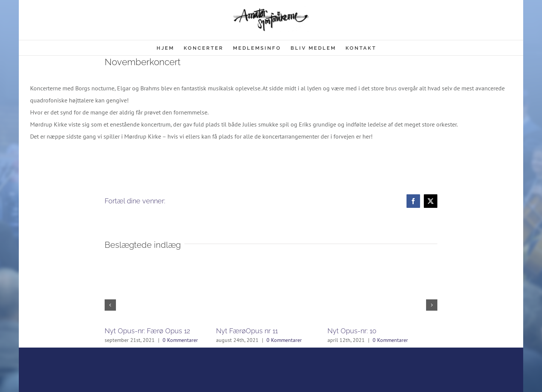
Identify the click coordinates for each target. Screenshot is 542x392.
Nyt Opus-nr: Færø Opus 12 (147, 331)
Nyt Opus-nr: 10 (352, 331)
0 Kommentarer (180, 340)
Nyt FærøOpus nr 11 (247, 331)
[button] (110, 305)
